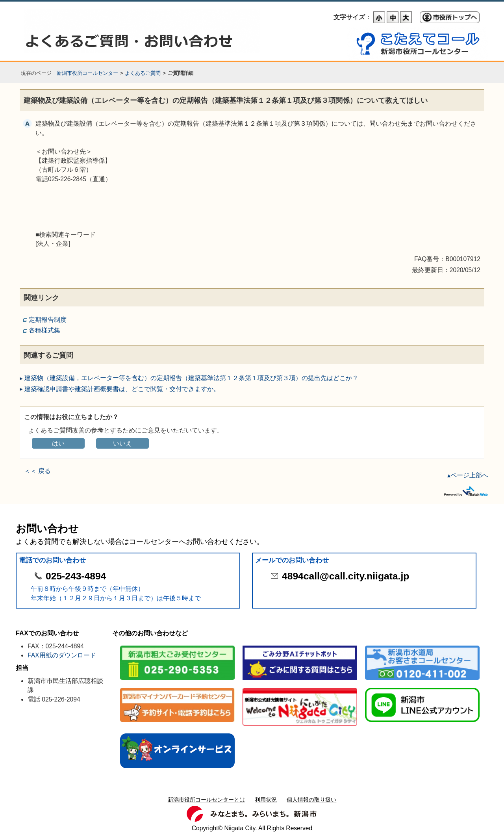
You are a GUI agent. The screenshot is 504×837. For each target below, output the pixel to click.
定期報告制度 (48, 320)
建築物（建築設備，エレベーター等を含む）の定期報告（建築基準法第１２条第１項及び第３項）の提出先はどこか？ (191, 378)
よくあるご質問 (143, 73)
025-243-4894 (76, 576)
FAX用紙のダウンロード (62, 655)
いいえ (122, 443)
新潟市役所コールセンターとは (206, 800)
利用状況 (266, 800)
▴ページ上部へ (468, 475)
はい (58, 443)
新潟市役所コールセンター (87, 73)
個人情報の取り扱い (311, 800)
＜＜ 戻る (37, 471)
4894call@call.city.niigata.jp (346, 576)
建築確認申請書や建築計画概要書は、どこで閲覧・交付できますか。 (122, 389)
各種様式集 (44, 330)
